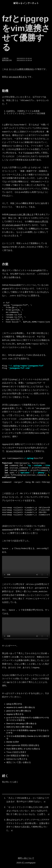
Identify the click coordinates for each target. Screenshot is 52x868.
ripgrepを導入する (19, 189)
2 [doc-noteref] (21, 235)
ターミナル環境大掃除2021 (21, 69)
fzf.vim (14, 405)
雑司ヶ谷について (26, 858)
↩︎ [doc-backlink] (45, 802)
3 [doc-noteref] (17, 653)
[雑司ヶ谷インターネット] (26, 3)
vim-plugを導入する (18, 77)
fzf (42, 203)
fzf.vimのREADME (15, 451)
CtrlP (9, 111)
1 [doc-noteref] (7, 103)
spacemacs (7, 530)
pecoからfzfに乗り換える (22, 214)
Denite (30, 153)
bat (8, 682)
